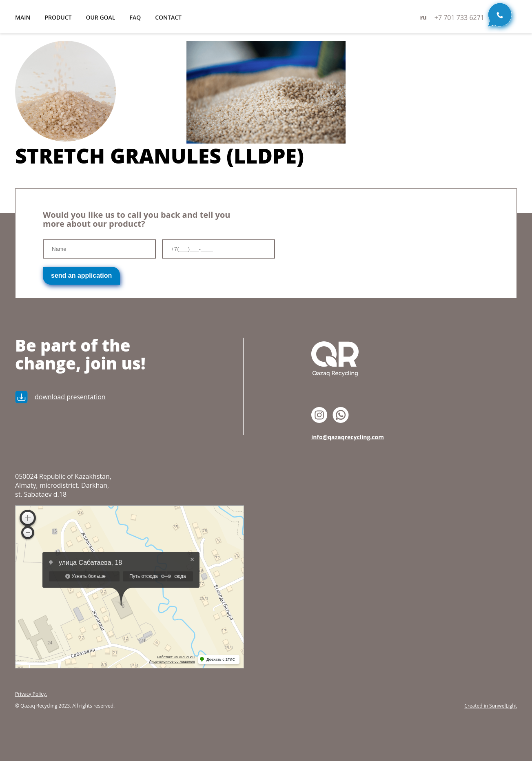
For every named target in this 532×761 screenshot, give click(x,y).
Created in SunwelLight (491, 706)
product (58, 18)
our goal (100, 18)
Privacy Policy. (31, 694)
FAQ (135, 18)
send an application (81, 275)
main (23, 18)
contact (168, 18)
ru (423, 17)
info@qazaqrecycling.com (348, 437)
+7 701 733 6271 (459, 18)
